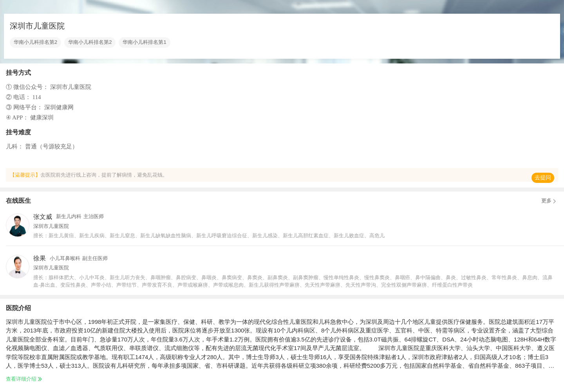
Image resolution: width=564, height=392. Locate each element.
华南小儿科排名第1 (144, 42)
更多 (550, 201)
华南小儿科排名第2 (35, 42)
